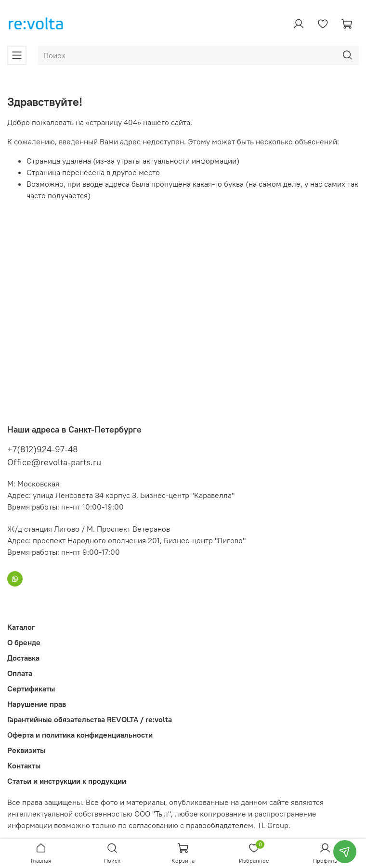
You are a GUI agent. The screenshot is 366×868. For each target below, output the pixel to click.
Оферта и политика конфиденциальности (80, 735)
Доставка (23, 658)
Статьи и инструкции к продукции (67, 781)
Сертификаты (31, 689)
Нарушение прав (37, 704)
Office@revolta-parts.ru (54, 462)
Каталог (21, 627)
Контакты (24, 766)
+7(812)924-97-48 (43, 449)
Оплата (20, 673)
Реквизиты (26, 750)
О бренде (24, 642)
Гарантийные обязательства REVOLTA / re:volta (90, 719)
